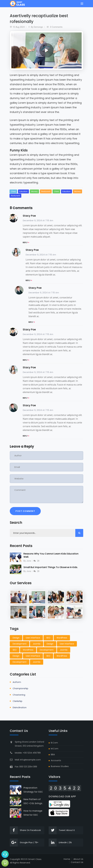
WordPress (62, 638)
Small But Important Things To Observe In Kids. (51, 567)
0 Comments (56, 27)
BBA (53, 754)
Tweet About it (62, 830)
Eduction (23, 191)
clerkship (17, 701)
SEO (48, 638)
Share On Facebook (25, 830)
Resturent (46, 191)
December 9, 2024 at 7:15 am (38, 220)
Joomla (37, 644)
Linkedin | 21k (60, 843)
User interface (33, 638)
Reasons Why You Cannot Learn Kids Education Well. (51, 555)
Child (13, 191)
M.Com (55, 749)
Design (16, 638)
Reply (25, 242)
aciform (17, 682)
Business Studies (60, 766)
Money (34, 191)
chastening (19, 695)
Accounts (56, 760)
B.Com (54, 743)
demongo (38, 27)
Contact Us (77, 862)
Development (20, 644)
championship (20, 688)
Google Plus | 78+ (24, 843)
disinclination (20, 707)
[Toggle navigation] (82, 4)
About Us (78, 859)
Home (67, 859)
